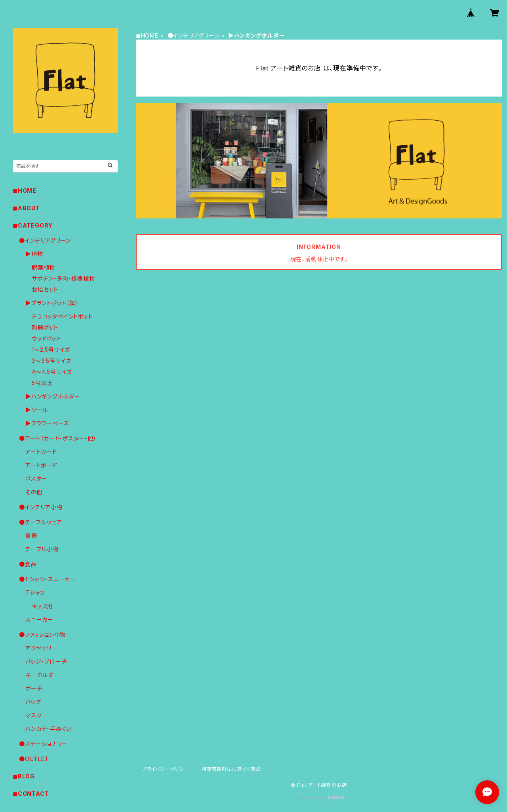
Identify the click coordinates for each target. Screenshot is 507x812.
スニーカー (39, 619)
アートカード (41, 452)
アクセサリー (41, 648)
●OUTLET (34, 759)
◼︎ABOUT (26, 208)
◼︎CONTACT (31, 794)
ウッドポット (47, 339)
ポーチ (34, 688)
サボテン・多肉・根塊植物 (63, 278)
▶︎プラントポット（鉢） (52, 303)
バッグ (33, 702)
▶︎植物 (34, 254)
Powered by (319, 798)
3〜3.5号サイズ (51, 361)
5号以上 (42, 383)
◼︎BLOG (24, 776)
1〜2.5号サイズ (51, 350)
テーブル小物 (42, 549)
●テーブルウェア (40, 522)
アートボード (41, 465)
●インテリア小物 (41, 507)
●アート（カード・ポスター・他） (58, 438)
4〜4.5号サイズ (52, 372)
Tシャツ (35, 593)
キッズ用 (42, 606)
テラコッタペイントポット (62, 316)
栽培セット (45, 289)
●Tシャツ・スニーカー (48, 579)
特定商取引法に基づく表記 (231, 769)
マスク (33, 715)
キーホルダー (42, 675)
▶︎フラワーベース (47, 423)
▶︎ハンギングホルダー (53, 396)
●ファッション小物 (42, 635)
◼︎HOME (147, 35)
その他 (34, 492)
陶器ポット (45, 327)
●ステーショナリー (43, 744)
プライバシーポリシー (166, 769)
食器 (31, 536)
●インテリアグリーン (193, 35)
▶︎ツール (37, 410)
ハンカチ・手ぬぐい (49, 729)
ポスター (36, 479)
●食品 (28, 564)
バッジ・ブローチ (46, 661)
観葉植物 (43, 267)
